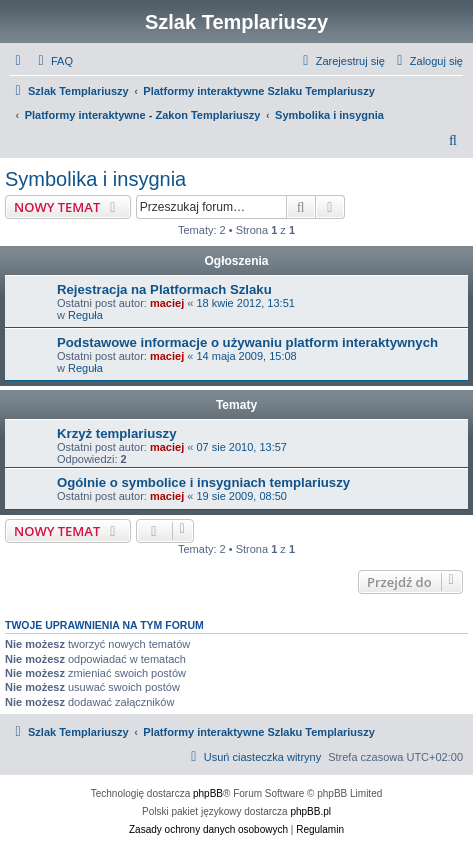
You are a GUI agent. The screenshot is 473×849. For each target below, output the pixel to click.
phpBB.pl (310, 811)
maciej (167, 303)
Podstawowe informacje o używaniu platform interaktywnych (247, 342)
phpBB (208, 793)
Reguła (85, 315)
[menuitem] (53, 61)
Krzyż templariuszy (116, 433)
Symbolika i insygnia (95, 179)
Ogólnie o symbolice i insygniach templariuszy (203, 482)
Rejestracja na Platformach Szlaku (164, 289)
